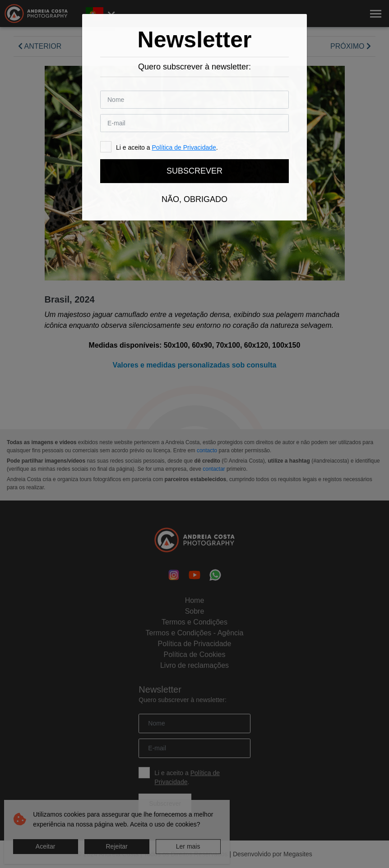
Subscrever (194, 171)
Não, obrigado (194, 199)
